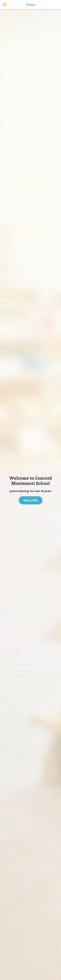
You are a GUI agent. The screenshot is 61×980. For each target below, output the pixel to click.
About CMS (31, 500)
